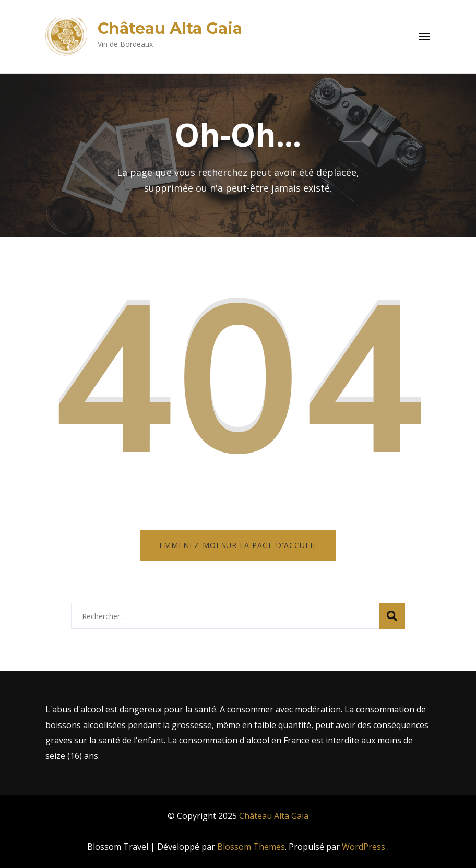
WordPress (364, 847)
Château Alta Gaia (170, 28)
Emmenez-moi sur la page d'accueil (238, 545)
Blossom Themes (251, 847)
